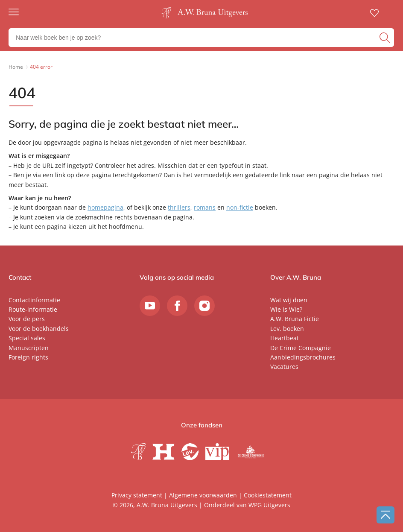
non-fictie (240, 207)
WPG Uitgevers (269, 505)
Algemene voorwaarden (203, 495)
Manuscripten (29, 348)
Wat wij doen (289, 300)
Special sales (27, 338)
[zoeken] (386, 38)
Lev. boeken (287, 329)
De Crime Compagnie (301, 348)
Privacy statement (137, 495)
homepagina (105, 207)
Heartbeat (285, 338)
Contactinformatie (34, 300)
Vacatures (284, 367)
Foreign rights (28, 357)
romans (205, 207)
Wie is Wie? (286, 309)
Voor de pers (27, 319)
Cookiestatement (268, 495)
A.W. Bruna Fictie (295, 319)
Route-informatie (33, 309)
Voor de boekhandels (39, 329)
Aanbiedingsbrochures (303, 357)
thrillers (179, 207)
